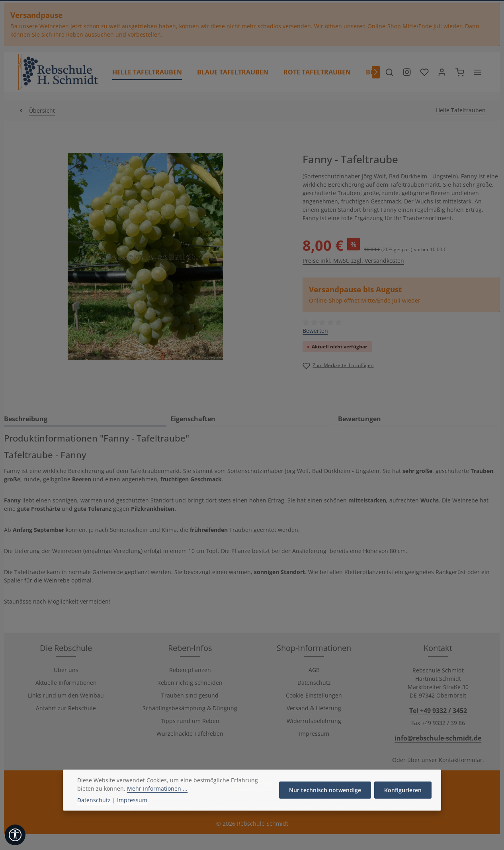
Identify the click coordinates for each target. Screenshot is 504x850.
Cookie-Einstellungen (314, 695)
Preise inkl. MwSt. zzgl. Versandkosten (353, 261)
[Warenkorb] (460, 72)
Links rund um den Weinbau (66, 695)
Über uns (66, 670)
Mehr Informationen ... (157, 806)
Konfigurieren (403, 808)
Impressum (314, 734)
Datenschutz (314, 683)
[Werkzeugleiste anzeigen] (15, 835)
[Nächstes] (376, 72)
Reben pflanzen (190, 670)
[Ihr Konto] (442, 72)
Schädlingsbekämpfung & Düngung (190, 708)
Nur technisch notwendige (325, 808)
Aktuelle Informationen (66, 683)
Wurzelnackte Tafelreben (190, 734)
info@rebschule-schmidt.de (438, 738)
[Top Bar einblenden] (478, 72)
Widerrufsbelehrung (314, 721)
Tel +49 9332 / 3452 (438, 711)
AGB (314, 670)
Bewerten (315, 331)
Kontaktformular (461, 760)
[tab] (85, 419)
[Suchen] (389, 72)
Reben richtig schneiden (190, 683)
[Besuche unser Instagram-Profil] (407, 72)
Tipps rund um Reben (190, 721)
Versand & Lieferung (314, 708)
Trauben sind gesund (190, 695)
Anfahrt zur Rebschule (66, 708)
